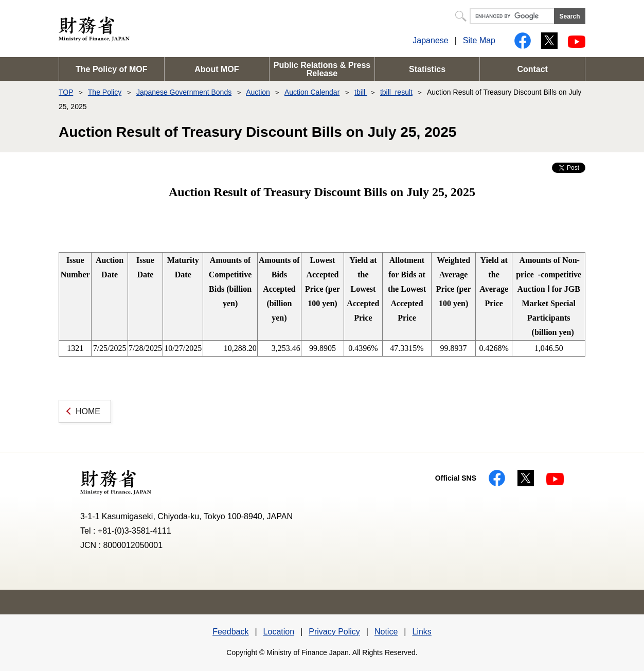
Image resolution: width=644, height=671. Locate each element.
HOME (88, 411)
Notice (386, 632)
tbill (361, 92)
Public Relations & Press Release (322, 69)
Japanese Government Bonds (184, 92)
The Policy (105, 92)
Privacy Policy (334, 632)
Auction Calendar (312, 92)
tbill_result (396, 92)
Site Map (479, 40)
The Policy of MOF (112, 69)
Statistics (427, 69)
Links (422, 632)
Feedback (230, 632)
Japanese (430, 40)
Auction (258, 92)
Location (279, 632)
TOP (66, 92)
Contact (532, 69)
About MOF (217, 69)
